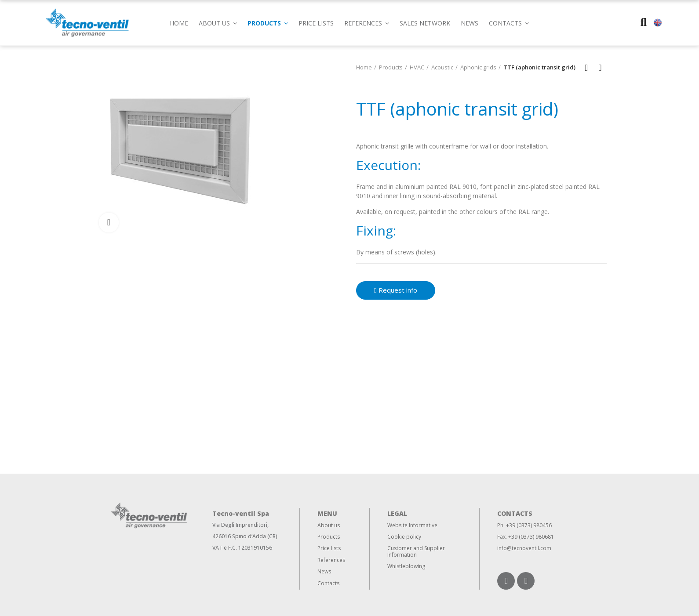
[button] (509, 23)
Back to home (589, 68)
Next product (600, 68)
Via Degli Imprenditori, (240, 525)
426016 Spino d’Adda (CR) (245, 536)
